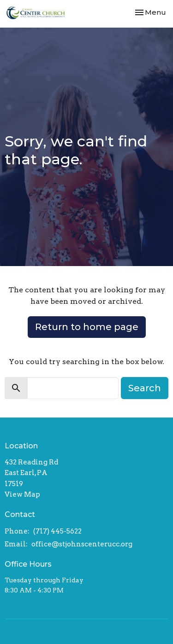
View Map (22, 494)
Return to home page (87, 327)
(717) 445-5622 (57, 531)
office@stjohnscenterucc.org (82, 544)
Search (145, 388)
